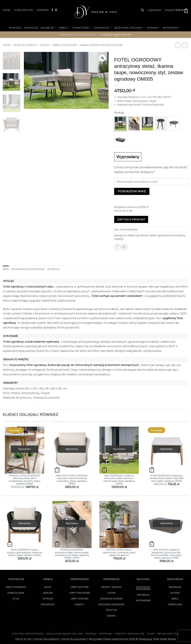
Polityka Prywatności (28, 634)
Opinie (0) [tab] (53, 269)
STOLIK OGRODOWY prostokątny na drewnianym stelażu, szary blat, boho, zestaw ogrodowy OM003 (166, 478)
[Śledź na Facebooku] (52, 10)
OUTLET (104, 40)
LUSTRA (111, 593)
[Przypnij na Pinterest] (124, 247)
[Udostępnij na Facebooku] (118, 247)
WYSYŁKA (91, 634)
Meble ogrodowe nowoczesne (167, 235)
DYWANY (154, 28)
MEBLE (64, 28)
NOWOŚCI (15, 28)
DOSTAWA (106, 634)
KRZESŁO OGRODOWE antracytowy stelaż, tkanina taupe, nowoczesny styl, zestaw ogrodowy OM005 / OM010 (72, 554)
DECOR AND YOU (168, 634)
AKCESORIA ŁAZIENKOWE (111, 605)
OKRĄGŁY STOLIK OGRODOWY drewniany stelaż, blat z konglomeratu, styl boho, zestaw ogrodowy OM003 (25, 480)
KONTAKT (43, 10)
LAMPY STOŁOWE (80, 599)
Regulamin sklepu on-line (64, 634)
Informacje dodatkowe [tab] (28, 269)
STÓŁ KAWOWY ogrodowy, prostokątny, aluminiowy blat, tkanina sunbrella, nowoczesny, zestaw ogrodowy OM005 (166, 554)
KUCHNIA (175, 593)
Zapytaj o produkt (131, 219)
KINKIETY (80, 605)
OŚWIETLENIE (82, 28)
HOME (6, 10)
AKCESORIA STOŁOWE (129, 28)
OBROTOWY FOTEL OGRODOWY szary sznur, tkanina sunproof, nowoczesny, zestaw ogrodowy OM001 (72, 480)
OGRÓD (90, 40)
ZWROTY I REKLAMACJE (130, 634)
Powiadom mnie (132, 191)
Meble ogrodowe (138, 235)
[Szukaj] (142, 10)
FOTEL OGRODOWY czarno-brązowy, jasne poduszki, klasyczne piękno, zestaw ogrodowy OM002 (25, 552)
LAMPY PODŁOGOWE (80, 593)
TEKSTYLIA (112, 610)
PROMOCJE (31, 28)
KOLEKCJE (48, 28)
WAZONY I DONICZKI (111, 587)
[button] (154, 10)
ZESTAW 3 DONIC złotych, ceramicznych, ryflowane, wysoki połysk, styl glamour (119, 552)
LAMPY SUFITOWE (80, 587)
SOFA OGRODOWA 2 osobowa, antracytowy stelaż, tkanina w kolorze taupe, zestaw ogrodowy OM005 (119, 480)
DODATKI (111, 616)
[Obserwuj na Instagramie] (56, 10)
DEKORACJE (103, 28)
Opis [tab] (6, 269)
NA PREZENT (172, 28)
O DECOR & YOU (24, 10)
